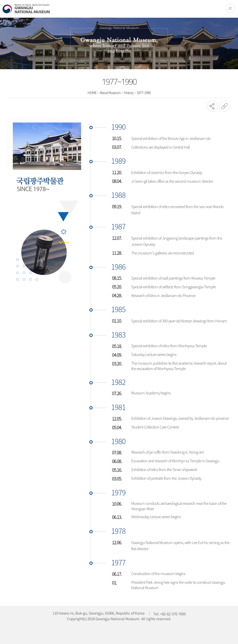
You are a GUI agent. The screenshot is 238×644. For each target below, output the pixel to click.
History (129, 93)
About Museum (110, 93)
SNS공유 (212, 106)
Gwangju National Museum (26, 9)
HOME (92, 93)
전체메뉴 (230, 8)
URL (224, 106)
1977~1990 (144, 93)
